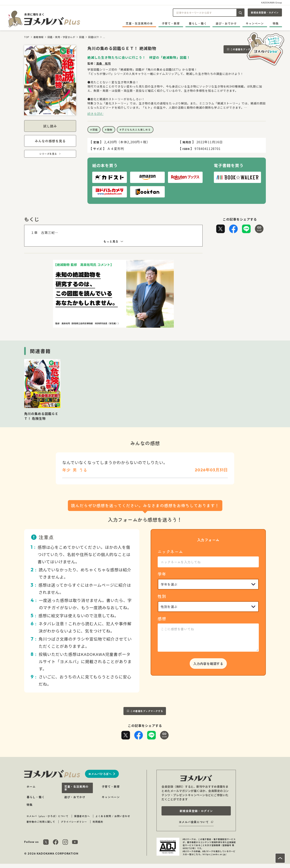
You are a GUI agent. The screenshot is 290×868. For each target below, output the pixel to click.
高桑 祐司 (104, 63)
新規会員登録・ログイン (265, 12)
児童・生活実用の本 (139, 23)
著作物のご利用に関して (41, 822)
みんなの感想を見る (50, 141)
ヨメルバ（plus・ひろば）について (47, 816)
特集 (276, 23)
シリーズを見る (48, 154)
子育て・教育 (171, 23)
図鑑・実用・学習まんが (61, 37)
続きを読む (95, 114)
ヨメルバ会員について (194, 822)
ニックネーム (170, 552)
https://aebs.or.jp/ (215, 854)
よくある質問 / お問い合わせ (113, 816)
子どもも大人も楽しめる (136, 130)
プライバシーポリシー (74, 822)
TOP (27, 37)
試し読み (50, 126)
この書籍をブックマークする (247, 49)
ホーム (31, 786)
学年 (162, 574)
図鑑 (82, 37)
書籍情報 (38, 37)
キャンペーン (255, 23)
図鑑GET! (94, 37)
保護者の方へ (82, 816)
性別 (162, 596)
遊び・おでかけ (226, 23)
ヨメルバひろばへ (100, 774)
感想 (162, 619)
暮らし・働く (198, 23)
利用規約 (98, 822)
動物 (110, 130)
